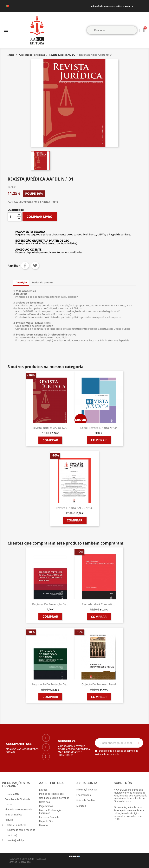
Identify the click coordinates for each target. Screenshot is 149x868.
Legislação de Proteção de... (50, 684)
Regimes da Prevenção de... (50, 604)
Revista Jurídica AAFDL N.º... (50, 428)
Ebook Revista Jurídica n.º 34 (99, 428)
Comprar (50, 440)
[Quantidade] (12, 217)
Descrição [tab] (21, 282)
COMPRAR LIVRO (40, 217)
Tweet (35, 265)
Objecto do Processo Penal (99, 684)
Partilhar (25, 265)
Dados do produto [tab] (43, 282)
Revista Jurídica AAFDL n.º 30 (75, 508)
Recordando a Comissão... (99, 604)
